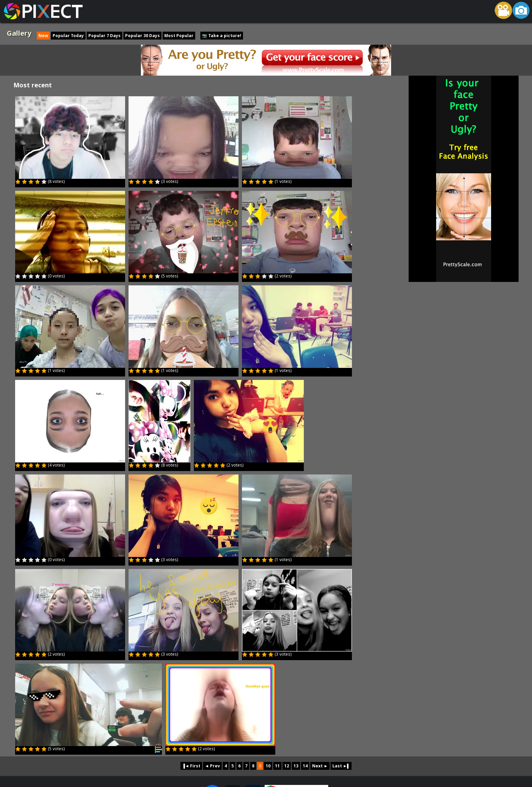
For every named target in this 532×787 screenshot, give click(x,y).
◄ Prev (212, 766)
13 (296, 766)
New (43, 36)
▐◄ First (191, 766)
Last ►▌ (341, 766)
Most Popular (179, 36)
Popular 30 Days (142, 36)
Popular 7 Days (104, 36)
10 (268, 766)
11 (277, 766)
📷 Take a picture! (222, 36)
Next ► (320, 766)
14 (305, 766)
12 (287, 766)
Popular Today (68, 36)
